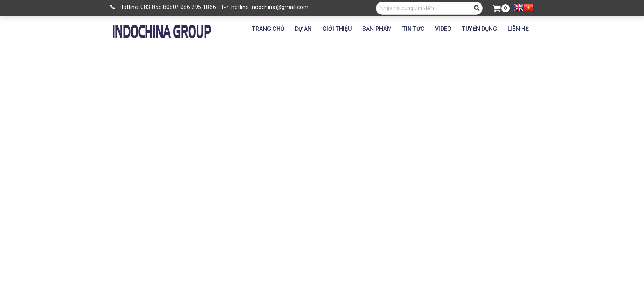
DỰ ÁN (304, 29)
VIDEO (443, 29)
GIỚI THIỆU (337, 29)
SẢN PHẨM (377, 29)
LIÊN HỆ (518, 29)
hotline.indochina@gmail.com (266, 7)
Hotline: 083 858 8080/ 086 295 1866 (163, 7)
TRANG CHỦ (268, 29)
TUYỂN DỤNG (480, 29)
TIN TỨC (413, 29)
